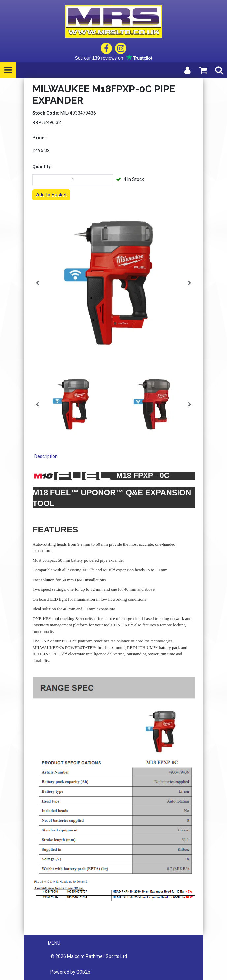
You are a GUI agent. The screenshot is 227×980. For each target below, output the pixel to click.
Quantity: (42, 167)
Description (46, 456)
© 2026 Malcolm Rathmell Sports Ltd (89, 956)
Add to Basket (51, 195)
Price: (39, 138)
